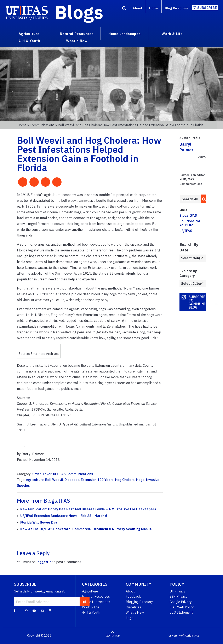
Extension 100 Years (97, 480)
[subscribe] (84, 602)
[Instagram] (50, 610)
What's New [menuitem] (77, 41)
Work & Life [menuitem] (172, 34)
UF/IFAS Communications (73, 474)
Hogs (140, 480)
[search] (203, 199)
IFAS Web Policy (182, 607)
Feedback (133, 596)
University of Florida (181, 636)
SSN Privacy (178, 596)
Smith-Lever (42, 474)
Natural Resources (96, 596)
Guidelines (133, 607)
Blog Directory (176, 8)
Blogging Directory (139, 602)
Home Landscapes (96, 602)
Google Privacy (181, 602)
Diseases (72, 480)
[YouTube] (34, 610)
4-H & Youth (91, 612)
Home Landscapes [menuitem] (125, 34)
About (138, 8)
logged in (44, 562)
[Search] (124, 9)
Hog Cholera (125, 480)
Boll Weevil (54, 480)
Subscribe (207, 8)
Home (154, 8)
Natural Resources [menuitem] (77, 34)
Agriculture (35, 480)
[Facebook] (15, 610)
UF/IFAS (186, 231)
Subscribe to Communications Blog (197, 302)
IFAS (196, 636)
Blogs (79, 12)
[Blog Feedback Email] (42, 610)
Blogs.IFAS (188, 215)
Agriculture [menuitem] (29, 34)
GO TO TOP (113, 636)
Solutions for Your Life (190, 223)
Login (130, 618)
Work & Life (91, 607)
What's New (135, 612)
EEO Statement (181, 612)
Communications (42, 125)
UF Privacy (177, 591)
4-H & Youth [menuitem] (29, 41)
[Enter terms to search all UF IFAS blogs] (190, 199)
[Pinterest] (26, 610)
